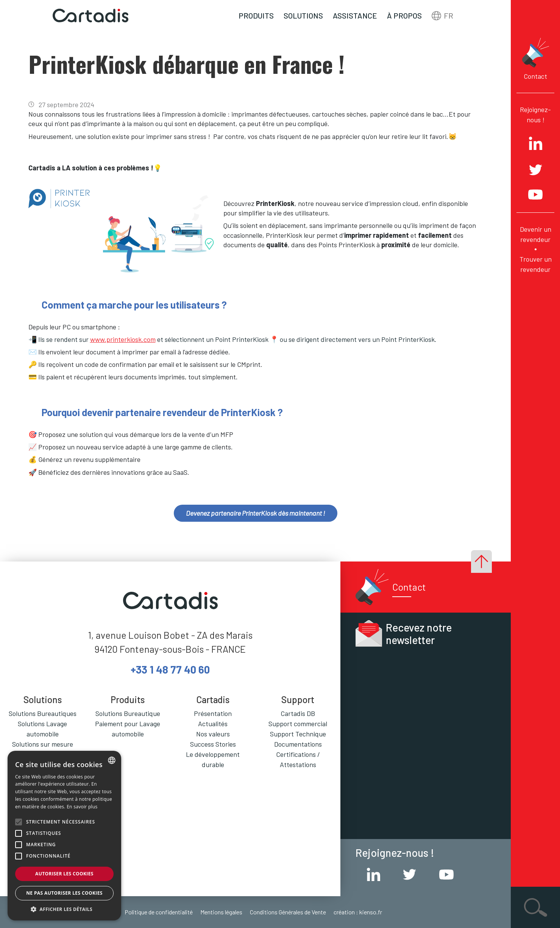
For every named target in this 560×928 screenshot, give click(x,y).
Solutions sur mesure (43, 744)
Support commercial (298, 724)
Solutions (303, 16)
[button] (64, 909)
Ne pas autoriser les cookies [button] (64, 893)
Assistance (355, 16)
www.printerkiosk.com (123, 339)
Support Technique (298, 734)
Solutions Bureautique (128, 713)
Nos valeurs (213, 734)
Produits (256, 16)
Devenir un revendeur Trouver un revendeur (536, 249)
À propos (404, 16)
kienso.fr (371, 912)
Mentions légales (221, 912)
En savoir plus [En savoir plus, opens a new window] (82, 807)
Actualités (213, 724)
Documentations (298, 744)
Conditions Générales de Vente (288, 912)
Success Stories (213, 744)
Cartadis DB (298, 713)
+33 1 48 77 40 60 (170, 669)
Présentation (213, 713)
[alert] (64, 836)
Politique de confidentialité (159, 912)
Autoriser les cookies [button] (64, 874)
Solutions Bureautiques (43, 713)
